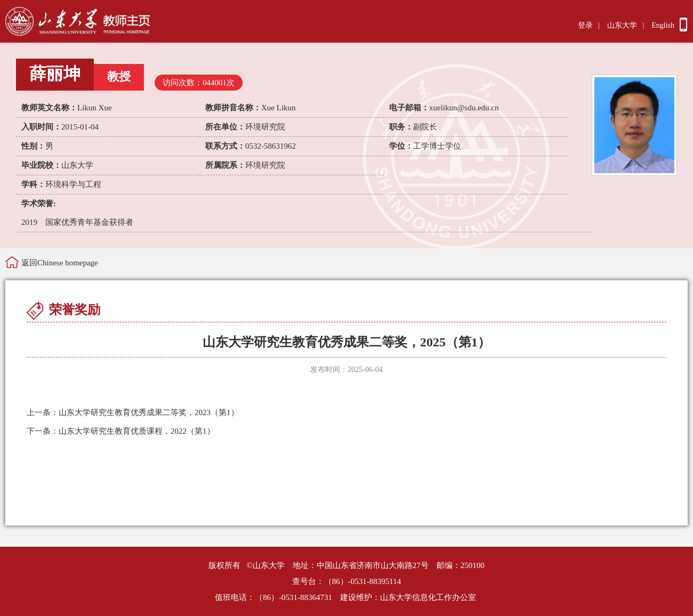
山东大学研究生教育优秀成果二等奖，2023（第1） (133, 412)
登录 (585, 25)
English (663, 25)
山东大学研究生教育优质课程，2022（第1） (121, 431)
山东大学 (622, 25)
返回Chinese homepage (60, 263)
